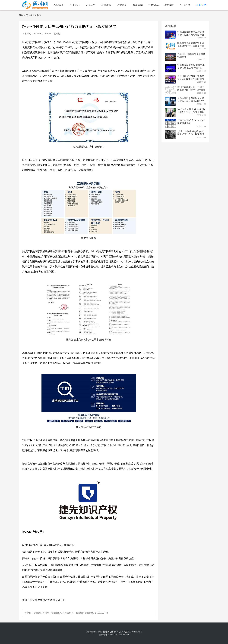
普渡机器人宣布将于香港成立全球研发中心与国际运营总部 (191, 79)
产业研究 (122, 5)
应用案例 (169, 5)
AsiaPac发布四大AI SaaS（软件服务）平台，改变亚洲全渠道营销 (191, 112)
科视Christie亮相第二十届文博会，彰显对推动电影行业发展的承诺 (191, 35)
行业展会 (185, 5)
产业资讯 (74, 5)
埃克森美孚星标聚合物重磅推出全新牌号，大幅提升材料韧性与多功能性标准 (191, 46)
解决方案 (138, 5)
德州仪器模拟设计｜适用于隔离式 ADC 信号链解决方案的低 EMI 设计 (191, 90)
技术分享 (154, 5)
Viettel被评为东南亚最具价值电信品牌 (191, 55)
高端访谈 (106, 5)
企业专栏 (201, 5)
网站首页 (59, 5)
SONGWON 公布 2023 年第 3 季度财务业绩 (191, 122)
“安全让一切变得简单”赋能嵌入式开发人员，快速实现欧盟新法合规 (191, 134)
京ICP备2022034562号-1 (131, 632)
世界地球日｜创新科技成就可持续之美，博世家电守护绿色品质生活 (191, 101)
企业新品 (90, 5)
